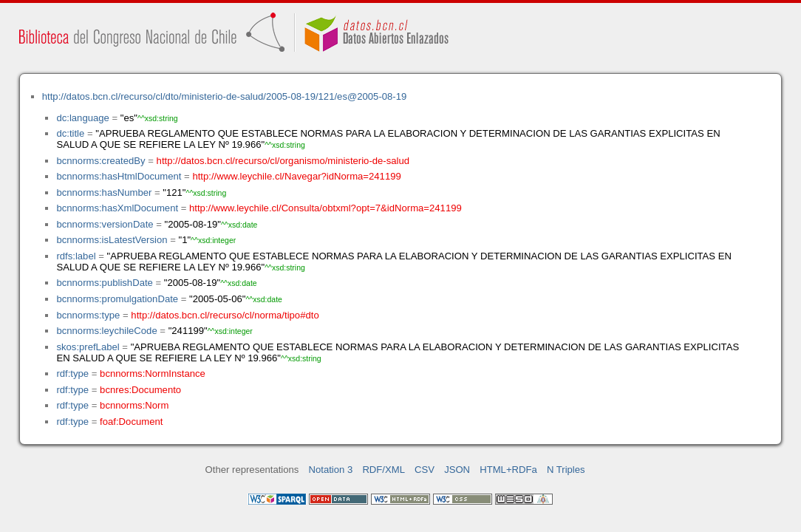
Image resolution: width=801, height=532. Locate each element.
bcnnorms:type (88, 315)
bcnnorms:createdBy (100, 161)
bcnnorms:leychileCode (106, 331)
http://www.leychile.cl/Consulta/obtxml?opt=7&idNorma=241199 (325, 208)
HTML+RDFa (508, 470)
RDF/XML (384, 470)
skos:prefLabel (88, 347)
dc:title (70, 133)
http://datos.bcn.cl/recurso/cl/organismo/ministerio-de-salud (283, 161)
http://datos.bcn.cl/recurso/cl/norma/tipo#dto (225, 315)
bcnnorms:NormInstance (153, 374)
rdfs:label (76, 256)
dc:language (82, 118)
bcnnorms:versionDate (105, 224)
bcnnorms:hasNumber (104, 192)
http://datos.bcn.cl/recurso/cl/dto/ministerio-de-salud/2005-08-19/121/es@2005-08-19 (225, 96)
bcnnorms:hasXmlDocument (117, 208)
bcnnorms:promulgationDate (117, 299)
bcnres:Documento (140, 390)
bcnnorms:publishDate (104, 283)
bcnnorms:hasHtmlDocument (119, 176)
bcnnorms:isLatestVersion (112, 240)
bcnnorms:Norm (134, 405)
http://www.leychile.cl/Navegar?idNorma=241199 (296, 176)
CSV (425, 470)
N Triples (566, 470)
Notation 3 (331, 470)
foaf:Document (131, 422)
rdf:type (72, 374)
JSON (457, 470)
